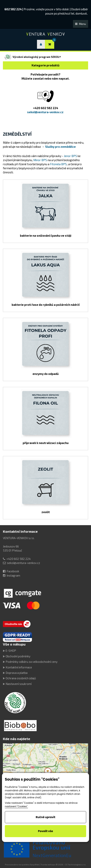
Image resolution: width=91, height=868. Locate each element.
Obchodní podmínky (18, 656)
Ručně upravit (45, 817)
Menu (81, 24)
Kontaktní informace (20, 531)
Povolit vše (45, 831)
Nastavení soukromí (19, 684)
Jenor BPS (70, 156)
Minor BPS (40, 160)
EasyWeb (35, 865)
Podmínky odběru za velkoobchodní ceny (32, 662)
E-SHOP (11, 651)
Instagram (13, 575)
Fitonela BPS (58, 164)
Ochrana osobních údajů (21, 678)
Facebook (13, 571)
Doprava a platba (17, 673)
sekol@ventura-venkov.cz (24, 563)
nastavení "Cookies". (16, 806)
